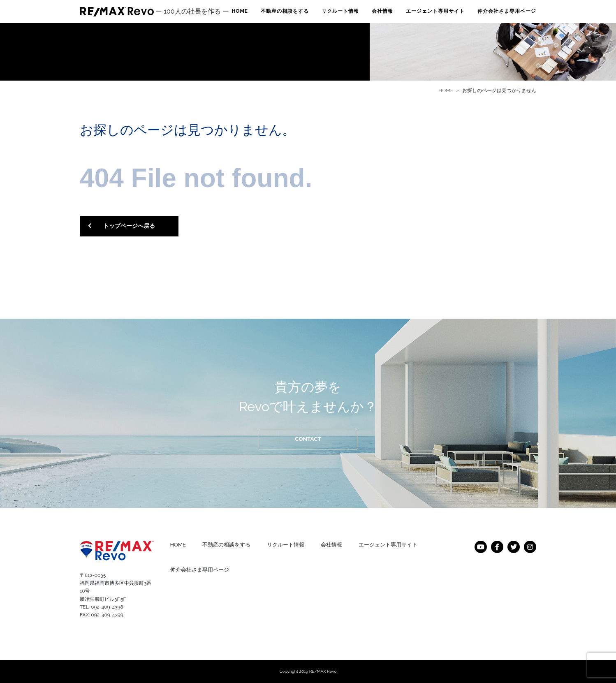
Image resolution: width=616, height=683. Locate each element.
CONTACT (308, 439)
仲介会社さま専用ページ (507, 11)
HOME (240, 11)
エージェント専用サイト (435, 11)
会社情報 (382, 11)
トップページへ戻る (122, 226)
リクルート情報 (340, 11)
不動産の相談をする (285, 11)
